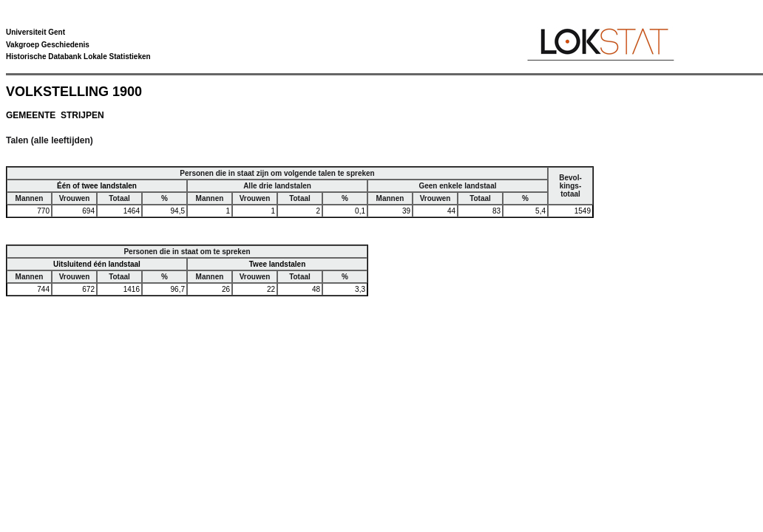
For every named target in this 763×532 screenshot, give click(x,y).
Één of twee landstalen (97, 186)
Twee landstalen (278, 264)
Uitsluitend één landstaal (97, 264)
